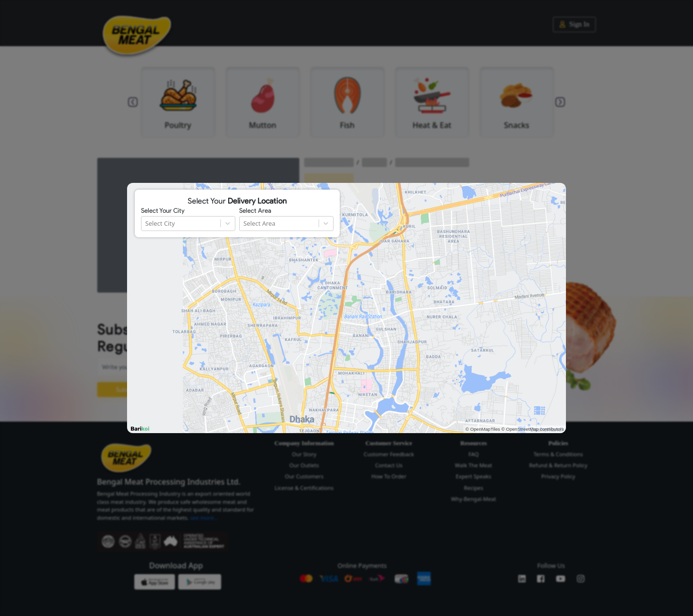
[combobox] (146, 224)
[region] (346, 308)
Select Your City (163, 211)
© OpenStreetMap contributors (533, 429)
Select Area (255, 211)
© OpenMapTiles (483, 429)
